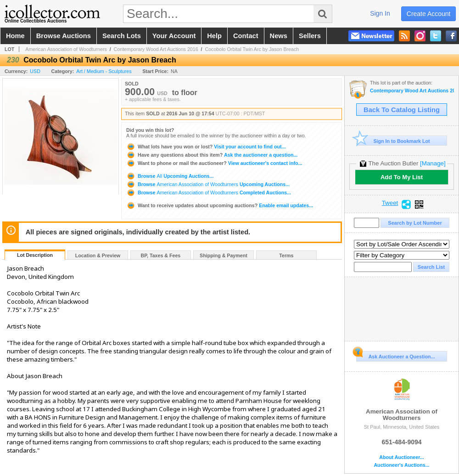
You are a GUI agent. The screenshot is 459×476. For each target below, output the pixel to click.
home (15, 36)
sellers (310, 36)
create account (429, 14)
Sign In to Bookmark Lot (393, 141)
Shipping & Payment (224, 255)
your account (174, 36)
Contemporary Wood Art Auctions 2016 (156, 49)
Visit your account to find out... (206, 147)
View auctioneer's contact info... (214, 163)
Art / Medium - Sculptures (104, 71)
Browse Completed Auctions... (209, 193)
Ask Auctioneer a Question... (395, 355)
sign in (380, 13)
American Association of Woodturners (66, 49)
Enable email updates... (220, 205)
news (279, 36)
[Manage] (433, 163)
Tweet (390, 203)
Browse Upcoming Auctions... (170, 176)
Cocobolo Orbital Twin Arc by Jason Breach (252, 49)
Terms (286, 255)
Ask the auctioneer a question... (212, 155)
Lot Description (35, 255)
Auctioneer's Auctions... (401, 465)
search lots (122, 36)
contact (246, 36)
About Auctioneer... (401, 457)
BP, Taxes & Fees (161, 255)
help (214, 36)
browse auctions (64, 36)
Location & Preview (98, 255)
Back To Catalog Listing (402, 110)
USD (35, 71)
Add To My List (402, 177)
